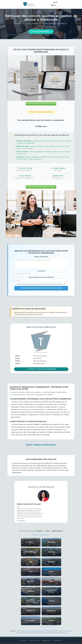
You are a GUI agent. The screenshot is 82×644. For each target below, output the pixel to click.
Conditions (23, 641)
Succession (19, 633)
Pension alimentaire (44, 631)
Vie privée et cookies (34, 641)
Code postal (41, 271)
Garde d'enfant (26, 631)
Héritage (68, 631)
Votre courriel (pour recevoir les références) (41, 277)
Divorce (19, 631)
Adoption (63, 633)
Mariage (57, 633)
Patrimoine (62, 631)
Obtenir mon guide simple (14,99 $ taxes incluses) (41, 104)
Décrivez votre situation (41, 257)
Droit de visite (28, 633)
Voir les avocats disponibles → (41, 32)
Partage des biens (48, 633)
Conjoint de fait (37, 633)
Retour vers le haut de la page (41, 535)
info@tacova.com (46, 641)
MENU (54, 5)
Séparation (35, 631)
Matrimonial (54, 631)
